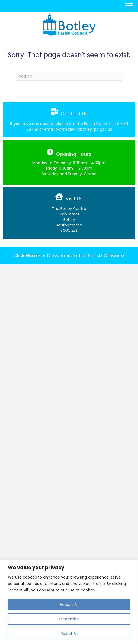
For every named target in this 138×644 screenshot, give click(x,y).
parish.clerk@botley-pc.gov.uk (84, 129)
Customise (69, 619)
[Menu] (129, 6)
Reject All (69, 634)
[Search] (69, 76)
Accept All (69, 605)
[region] (69, 602)
